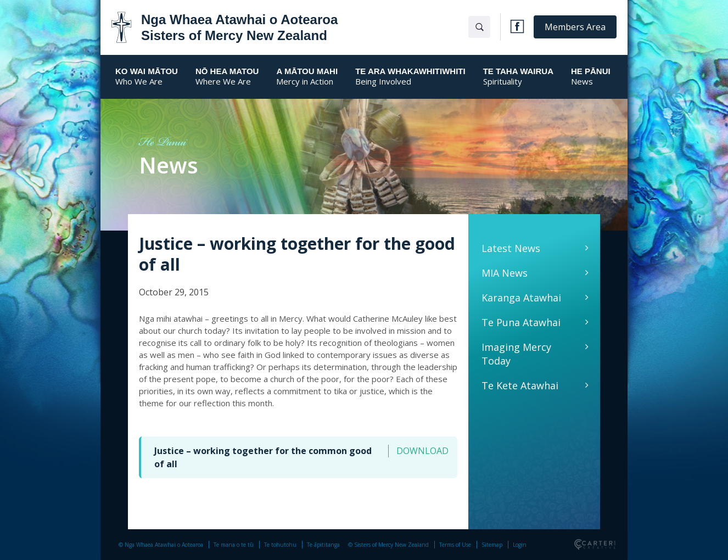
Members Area (575, 27)
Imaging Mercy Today (516, 354)
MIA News (505, 273)
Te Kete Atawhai (520, 385)
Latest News (511, 248)
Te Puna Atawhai (521, 322)
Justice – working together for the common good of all (263, 457)
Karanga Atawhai (521, 298)
